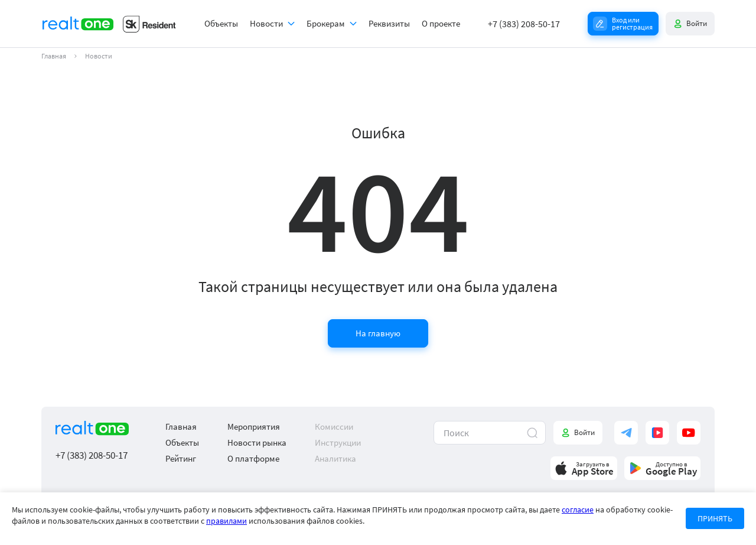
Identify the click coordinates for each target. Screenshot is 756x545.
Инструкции (338, 442)
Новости (266, 23)
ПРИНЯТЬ (715, 518)
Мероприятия (254, 426)
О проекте (441, 23)
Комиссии (334, 426)
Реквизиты (389, 23)
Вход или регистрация (632, 23)
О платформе (253, 458)
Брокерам (326, 23)
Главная (54, 56)
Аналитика (335, 458)
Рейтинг (181, 458)
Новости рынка (257, 442)
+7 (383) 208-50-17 (524, 24)
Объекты (221, 23)
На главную (378, 333)
